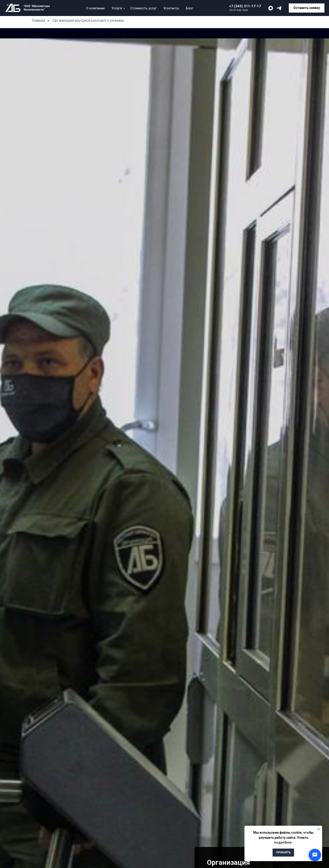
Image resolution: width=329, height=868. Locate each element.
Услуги (117, 8)
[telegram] (279, 8)
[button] (307, 8)
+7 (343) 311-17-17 (245, 6)
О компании (95, 8)
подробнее (283, 842)
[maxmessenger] (271, 8)
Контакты (171, 8)
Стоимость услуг (143, 8)
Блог (190, 8)
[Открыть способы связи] (315, 855)
